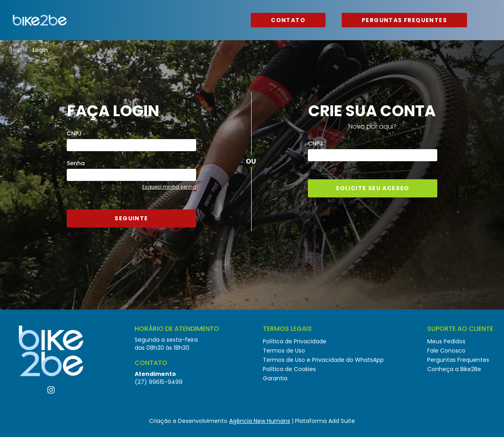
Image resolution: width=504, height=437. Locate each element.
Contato (288, 20)
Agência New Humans (260, 421)
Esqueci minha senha (169, 187)
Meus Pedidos (446, 341)
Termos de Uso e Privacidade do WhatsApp (323, 360)
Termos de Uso (284, 351)
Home (19, 50)
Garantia (275, 378)
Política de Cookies (289, 369)
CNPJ (74, 133)
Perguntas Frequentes (404, 20)
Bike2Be (40, 20)
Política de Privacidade (295, 341)
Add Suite (342, 421)
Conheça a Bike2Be (454, 369)
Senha (76, 163)
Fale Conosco (446, 351)
